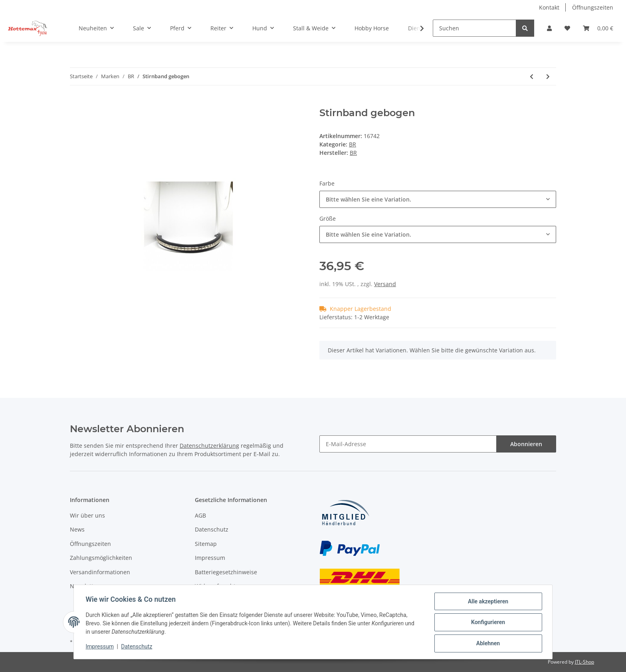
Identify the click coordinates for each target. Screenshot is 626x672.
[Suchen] (474, 28)
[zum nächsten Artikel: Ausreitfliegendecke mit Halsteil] (548, 76)
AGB (200, 515)
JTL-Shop (584, 662)
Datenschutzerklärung (209, 446)
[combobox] (438, 199)
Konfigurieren (487, 623)
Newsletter (84, 586)
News (77, 529)
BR (353, 144)
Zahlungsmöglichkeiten (101, 558)
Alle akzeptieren (487, 602)
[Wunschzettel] (567, 28)
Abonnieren (526, 444)
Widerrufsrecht (215, 586)
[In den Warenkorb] (76, 103)
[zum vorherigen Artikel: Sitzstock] (532, 76)
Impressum (210, 558)
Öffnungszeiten (593, 7)
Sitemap (206, 544)
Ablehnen (487, 644)
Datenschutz (212, 529)
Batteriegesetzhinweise (226, 572)
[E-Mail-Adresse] (408, 444)
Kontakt (549, 7)
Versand (385, 284)
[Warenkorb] (598, 28)
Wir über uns (87, 515)
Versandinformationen (100, 572)
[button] (549, 28)
